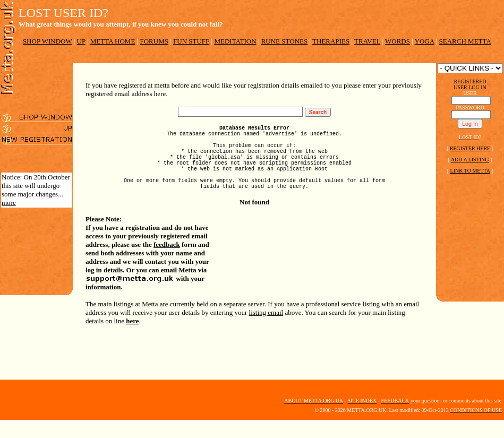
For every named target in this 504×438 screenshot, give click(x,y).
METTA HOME (113, 41)
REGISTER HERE (470, 148)
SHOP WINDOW (48, 41)
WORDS (398, 41)
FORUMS (154, 41)
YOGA (425, 41)
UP (81, 41)
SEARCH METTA (465, 41)
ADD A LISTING (470, 160)
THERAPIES (331, 41)
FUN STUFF (191, 41)
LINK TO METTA (470, 171)
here (132, 338)
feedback (167, 262)
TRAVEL (367, 41)
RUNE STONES (285, 41)
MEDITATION (235, 41)
